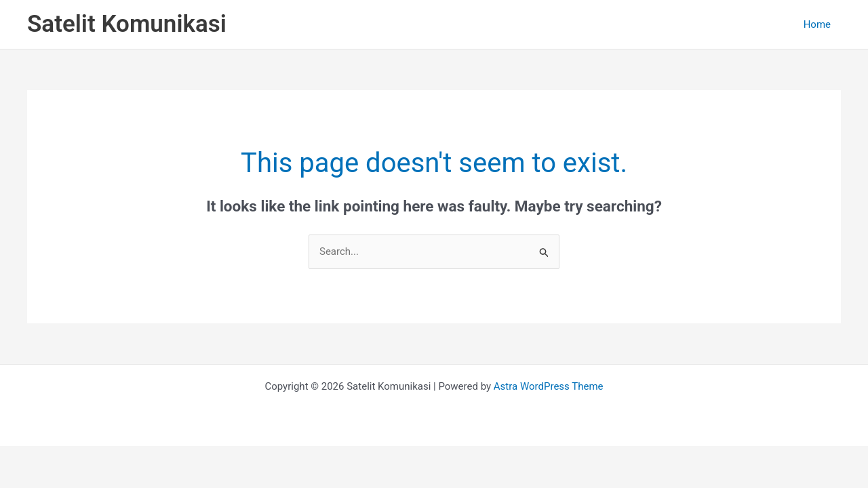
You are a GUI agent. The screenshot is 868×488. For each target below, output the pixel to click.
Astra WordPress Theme (549, 386)
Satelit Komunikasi (127, 24)
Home (817, 24)
